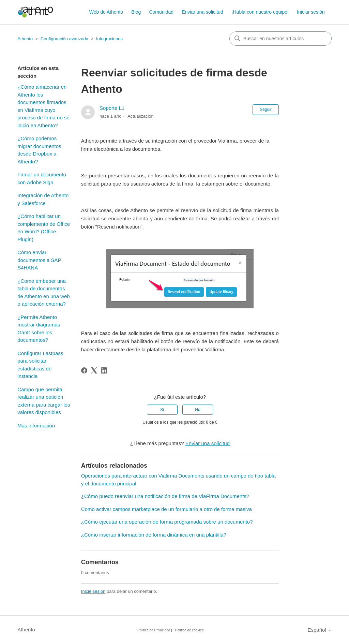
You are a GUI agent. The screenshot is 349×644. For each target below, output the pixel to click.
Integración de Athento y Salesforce (43, 199)
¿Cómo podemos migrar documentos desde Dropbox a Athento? (39, 150)
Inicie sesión (93, 591)
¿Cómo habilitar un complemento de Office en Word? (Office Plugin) (44, 228)
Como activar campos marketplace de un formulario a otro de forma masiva (166, 509)
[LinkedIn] (104, 370)
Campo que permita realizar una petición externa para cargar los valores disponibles (44, 401)
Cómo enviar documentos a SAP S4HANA (39, 260)
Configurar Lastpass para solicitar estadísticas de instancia (40, 365)
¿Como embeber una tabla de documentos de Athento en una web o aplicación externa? (43, 292)
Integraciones (109, 39)
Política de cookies (189, 630)
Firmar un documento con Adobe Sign (42, 178)
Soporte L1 (112, 108)
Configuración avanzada (64, 39)
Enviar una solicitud (202, 12)
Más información (36, 426)
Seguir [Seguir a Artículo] (266, 109)
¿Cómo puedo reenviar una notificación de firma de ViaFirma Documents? (165, 496)
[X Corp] (94, 370)
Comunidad (161, 12)
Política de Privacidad (154, 630)
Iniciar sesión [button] (311, 12)
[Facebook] (84, 370)
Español (319, 630)
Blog (136, 12)
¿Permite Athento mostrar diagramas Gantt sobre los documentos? (39, 329)
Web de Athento (106, 12)
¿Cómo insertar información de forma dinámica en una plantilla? (154, 535)
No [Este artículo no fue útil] (198, 410)
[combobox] (280, 39)
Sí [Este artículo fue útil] (162, 410)
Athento (25, 39)
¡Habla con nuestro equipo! (260, 12)
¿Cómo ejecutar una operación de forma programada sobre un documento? (167, 522)
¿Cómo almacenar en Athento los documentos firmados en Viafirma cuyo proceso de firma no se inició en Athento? (43, 106)
